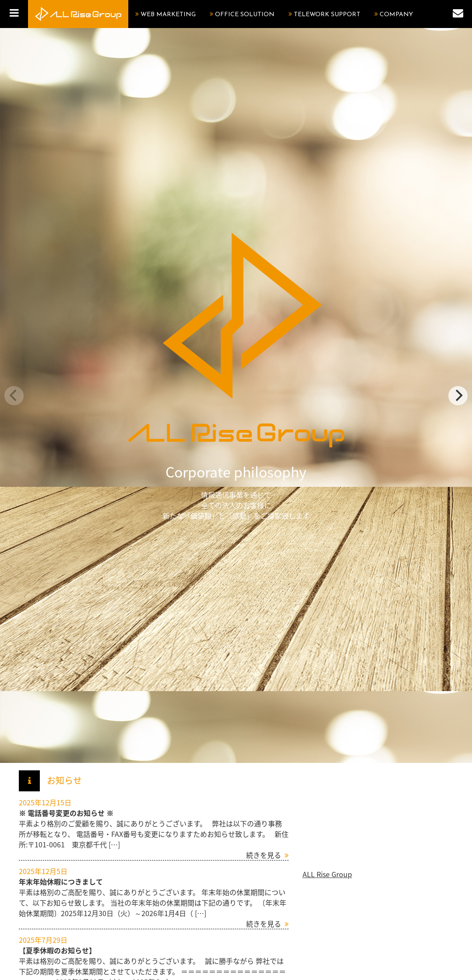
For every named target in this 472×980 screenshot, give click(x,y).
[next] (458, 396)
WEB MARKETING (168, 15)
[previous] (14, 396)
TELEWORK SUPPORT (327, 15)
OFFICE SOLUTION (245, 15)
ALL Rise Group (327, 874)
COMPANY (396, 15)
